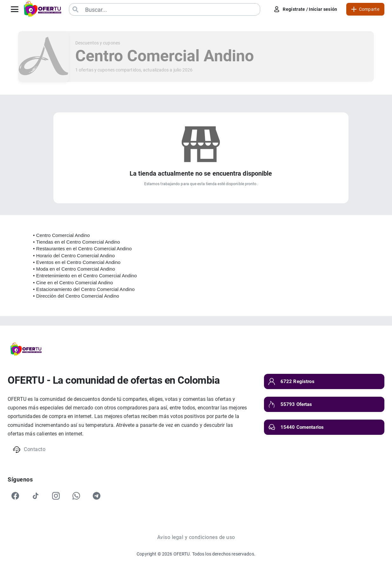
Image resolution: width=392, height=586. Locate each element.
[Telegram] (97, 496)
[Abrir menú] (15, 9)
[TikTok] (36, 496)
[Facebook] (15, 496)
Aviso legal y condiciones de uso (196, 537)
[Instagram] (56, 496)
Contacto (29, 450)
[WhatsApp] (76, 496)
